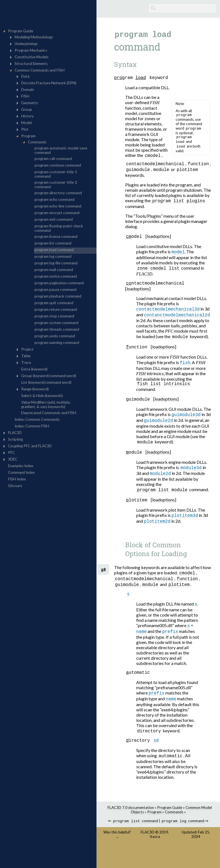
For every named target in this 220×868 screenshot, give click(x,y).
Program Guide (170, 828)
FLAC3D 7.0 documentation (131, 828)
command (135, 842)
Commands (174, 832)
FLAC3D (147, 853)
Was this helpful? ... (117, 855)
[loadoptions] (158, 243)
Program (154, 832)
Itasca (155, 857)
